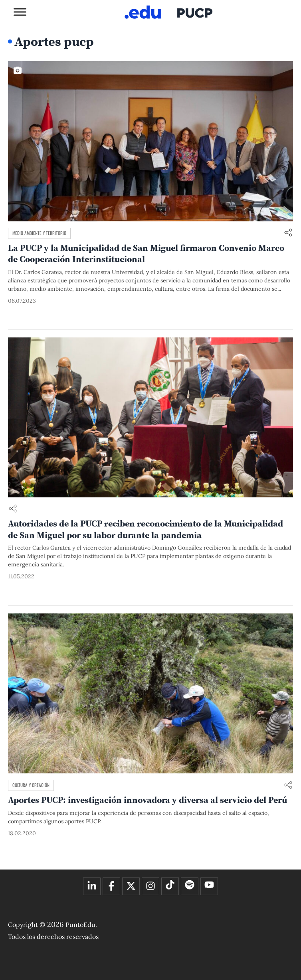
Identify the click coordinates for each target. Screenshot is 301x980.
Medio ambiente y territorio (39, 233)
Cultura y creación (31, 785)
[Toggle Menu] (20, 12)
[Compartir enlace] (288, 233)
